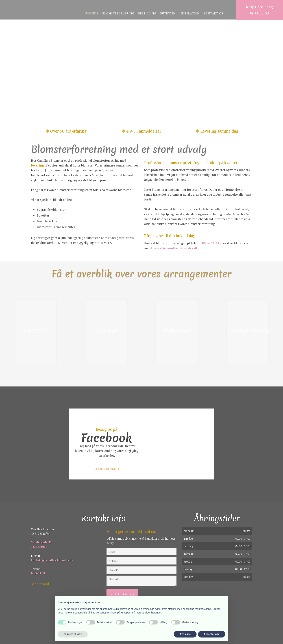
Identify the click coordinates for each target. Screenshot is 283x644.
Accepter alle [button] (212, 634)
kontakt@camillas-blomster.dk (174, 248)
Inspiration (190, 13)
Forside (92, 13)
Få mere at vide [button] (73, 634)
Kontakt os (214, 13)
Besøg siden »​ (106, 469)
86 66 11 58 (211, 243)
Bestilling (147, 13)
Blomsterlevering (118, 13)
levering (37, 165)
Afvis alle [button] (185, 634)
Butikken (168, 13)
